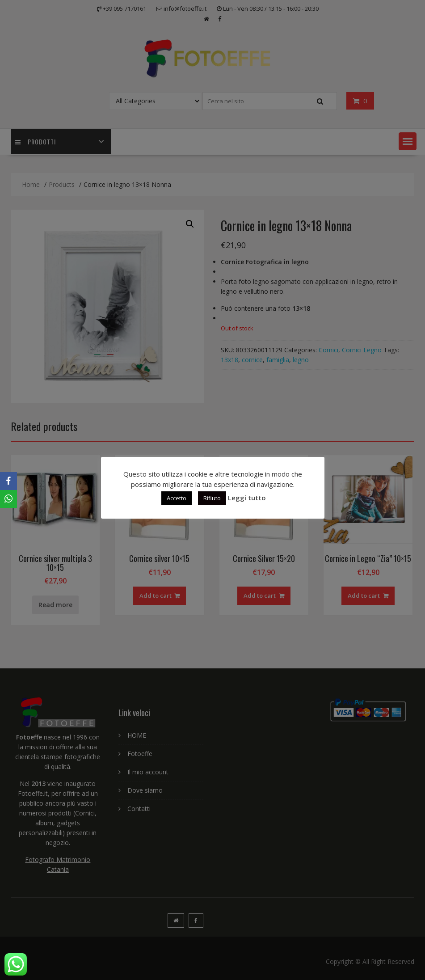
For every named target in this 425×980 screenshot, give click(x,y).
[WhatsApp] (8, 499)
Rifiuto (212, 498)
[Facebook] (8, 481)
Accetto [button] (177, 498)
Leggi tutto (247, 498)
